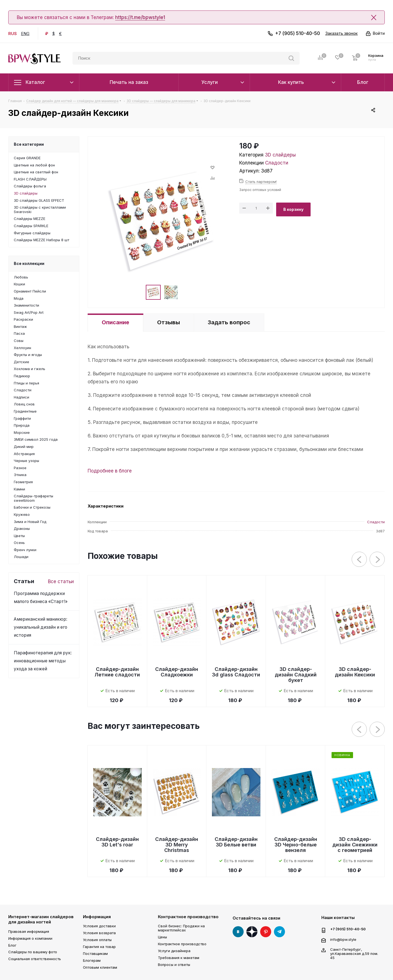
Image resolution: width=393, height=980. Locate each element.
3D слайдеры (280, 155)
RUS (13, 34)
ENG (25, 34)
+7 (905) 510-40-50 (298, 33)
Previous (360, 560)
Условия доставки (99, 926)
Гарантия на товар (99, 947)
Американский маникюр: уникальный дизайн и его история (41, 627)
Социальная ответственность (35, 959)
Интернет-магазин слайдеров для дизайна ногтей (41, 919)
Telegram (279, 932)
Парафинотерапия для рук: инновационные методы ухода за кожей (43, 661)
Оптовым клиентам (100, 967)
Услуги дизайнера (174, 951)
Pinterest (266, 932)
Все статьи (61, 581)
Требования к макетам (179, 958)
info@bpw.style (343, 939)
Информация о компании (30, 938)
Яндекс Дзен (252, 932)
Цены (162, 937)
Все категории (29, 144)
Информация (97, 917)
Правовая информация (29, 931)
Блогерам (92, 960)
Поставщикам (95, 954)
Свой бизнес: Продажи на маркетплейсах (181, 928)
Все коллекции (29, 263)
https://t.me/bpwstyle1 (140, 17)
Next (377, 560)
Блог (12, 945)
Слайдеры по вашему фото (33, 952)
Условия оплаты (97, 940)
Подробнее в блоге (110, 471)
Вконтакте (238, 932)
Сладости (277, 163)
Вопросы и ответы (174, 965)
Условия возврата (99, 933)
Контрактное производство (188, 917)
